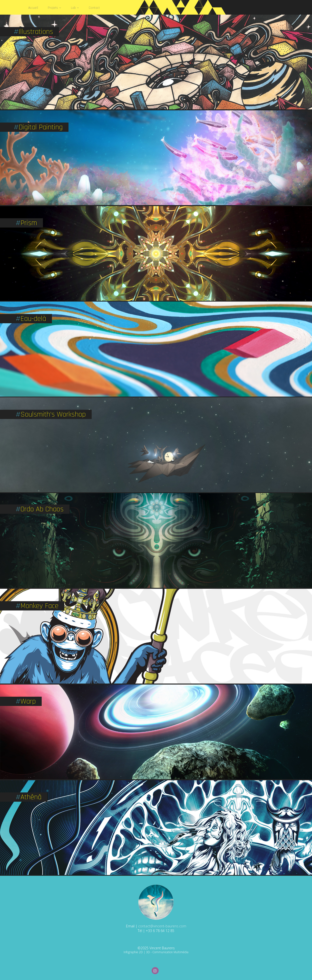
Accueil (33, 8)
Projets (54, 8)
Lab (75, 8)
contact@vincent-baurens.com (162, 926)
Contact (94, 8)
